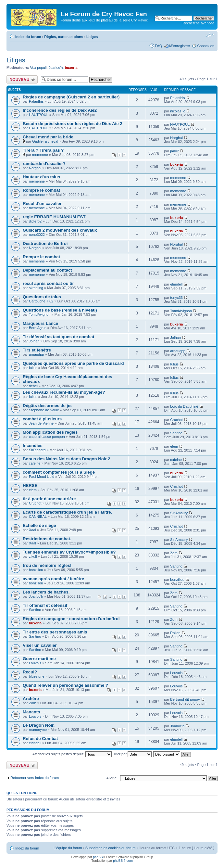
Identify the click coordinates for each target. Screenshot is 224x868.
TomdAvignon (40, 314)
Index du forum (28, 37)
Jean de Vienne (41, 423)
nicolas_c (178, 111)
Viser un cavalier (40, 645)
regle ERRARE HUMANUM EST (54, 217)
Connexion (206, 46)
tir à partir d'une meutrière (49, 499)
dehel (33, 386)
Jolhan (34, 341)
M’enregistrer (180, 46)
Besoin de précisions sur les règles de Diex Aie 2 (73, 124)
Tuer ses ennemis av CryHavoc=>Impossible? (69, 552)
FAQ (158, 46)
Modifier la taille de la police (210, 35)
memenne (40, 155)
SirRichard (37, 450)
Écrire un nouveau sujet (22, 79)
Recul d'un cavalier (42, 204)
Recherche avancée (198, 23)
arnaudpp (37, 354)
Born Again (38, 328)
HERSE (30, 485)
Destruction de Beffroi (45, 243)
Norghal (176, 138)
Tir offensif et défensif (45, 605)
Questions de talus (42, 297)
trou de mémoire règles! (47, 565)
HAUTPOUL (39, 115)
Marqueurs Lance (40, 323)
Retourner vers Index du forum (35, 778)
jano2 (174, 151)
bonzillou (36, 570)
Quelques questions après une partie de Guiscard (73, 363)
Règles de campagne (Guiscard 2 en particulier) (71, 97)
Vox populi (38, 68)
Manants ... (34, 712)
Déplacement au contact (47, 270)
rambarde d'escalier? (44, 164)
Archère (31, 699)
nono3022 (37, 235)
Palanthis (36, 101)
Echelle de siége (39, 525)
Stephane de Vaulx (44, 410)
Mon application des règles (50, 432)
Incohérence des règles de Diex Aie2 (60, 110)
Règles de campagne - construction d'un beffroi (71, 619)
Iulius (33, 368)
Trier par (132, 754)
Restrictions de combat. (47, 539)
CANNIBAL (38, 517)
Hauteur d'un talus (41, 177)
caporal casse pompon (47, 437)
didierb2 (35, 221)
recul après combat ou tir (48, 283)
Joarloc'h (56, 68)
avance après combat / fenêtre (53, 579)
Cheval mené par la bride (48, 137)
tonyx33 (176, 298)
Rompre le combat (41, 190)
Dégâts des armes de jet (47, 406)
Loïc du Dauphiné (184, 406)
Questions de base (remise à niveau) (60, 310)
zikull (33, 556)
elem (174, 446)
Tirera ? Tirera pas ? (43, 150)
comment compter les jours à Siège (59, 472)
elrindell (176, 284)
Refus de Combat (40, 739)
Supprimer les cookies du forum (111, 848)
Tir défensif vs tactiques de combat (58, 337)
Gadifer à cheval (45, 141)
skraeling (36, 288)
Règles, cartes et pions (64, 37)
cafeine (35, 463)
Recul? (30, 672)
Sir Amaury (179, 513)
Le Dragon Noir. (39, 725)
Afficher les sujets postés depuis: (72, 754)
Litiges (92, 37)
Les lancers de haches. (46, 592)
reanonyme (38, 730)
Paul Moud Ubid (42, 477)
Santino (176, 433)
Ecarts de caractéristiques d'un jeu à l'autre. (67, 512)
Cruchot (176, 420)
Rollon (175, 633)
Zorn (174, 553)
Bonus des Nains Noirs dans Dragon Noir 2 (67, 459)
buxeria (71, 68)
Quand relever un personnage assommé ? (65, 685)
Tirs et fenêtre (37, 350)
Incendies (33, 446)
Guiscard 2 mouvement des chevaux (60, 230)
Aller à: (112, 778)
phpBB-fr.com (123, 861)
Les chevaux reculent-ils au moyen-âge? (64, 392)
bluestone (37, 676)
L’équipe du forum (68, 848)
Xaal (32, 530)
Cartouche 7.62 (41, 301)
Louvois (35, 663)
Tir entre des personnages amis (55, 632)
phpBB (98, 857)
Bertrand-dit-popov (185, 699)
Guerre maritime (39, 659)
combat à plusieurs (42, 419)
